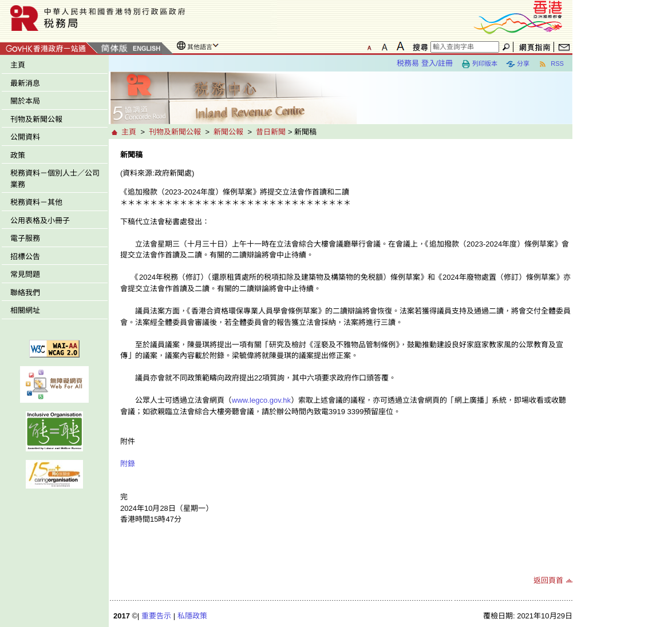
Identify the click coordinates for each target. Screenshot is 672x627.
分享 (518, 64)
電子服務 (25, 238)
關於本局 (25, 101)
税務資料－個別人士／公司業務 (55, 179)
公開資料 (25, 137)
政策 (18, 155)
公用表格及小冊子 (40, 221)
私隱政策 (192, 616)
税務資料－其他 (36, 202)
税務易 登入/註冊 (425, 63)
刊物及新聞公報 (36, 119)
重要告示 (156, 616)
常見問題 (25, 274)
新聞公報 (228, 132)
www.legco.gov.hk (261, 400)
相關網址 (25, 310)
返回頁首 (548, 580)
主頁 (18, 65)
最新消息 (25, 83)
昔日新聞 (271, 132)
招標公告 (25, 257)
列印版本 (479, 64)
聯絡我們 (25, 293)
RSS (551, 64)
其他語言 (200, 47)
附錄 (128, 464)
